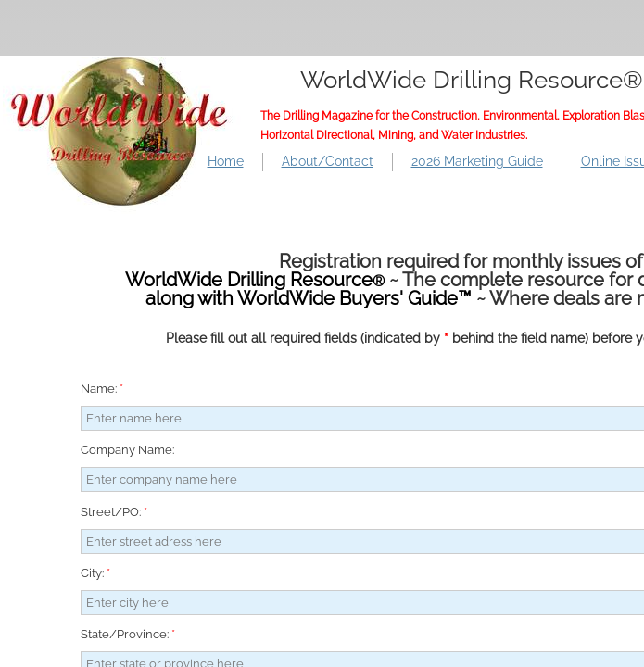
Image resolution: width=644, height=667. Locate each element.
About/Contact (328, 161)
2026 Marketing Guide (477, 161)
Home (226, 161)
